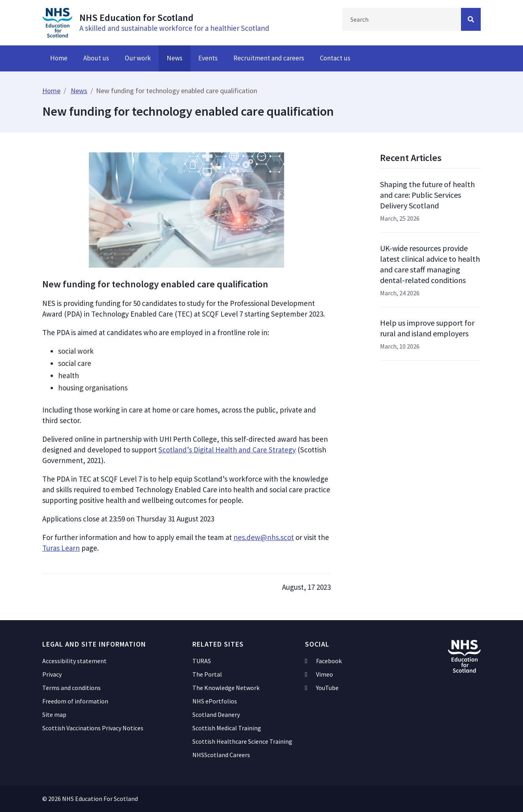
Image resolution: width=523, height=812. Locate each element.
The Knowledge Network (226, 688)
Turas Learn (61, 548)
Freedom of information (75, 701)
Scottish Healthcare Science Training (242, 741)
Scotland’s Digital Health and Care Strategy (227, 450)
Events (208, 58)
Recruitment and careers (269, 58)
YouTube (322, 688)
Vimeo (319, 674)
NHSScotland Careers (221, 755)
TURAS (202, 661)
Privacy (52, 674)
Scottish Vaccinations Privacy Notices (93, 728)
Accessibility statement (74, 661)
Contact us (335, 58)
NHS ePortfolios (215, 701)
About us (96, 58)
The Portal (207, 674)
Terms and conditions (71, 688)
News (175, 58)
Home (59, 58)
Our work (138, 58)
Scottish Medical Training (227, 728)
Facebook (323, 661)
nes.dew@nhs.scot (264, 537)
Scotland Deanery (216, 714)
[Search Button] (471, 19)
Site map (54, 714)
